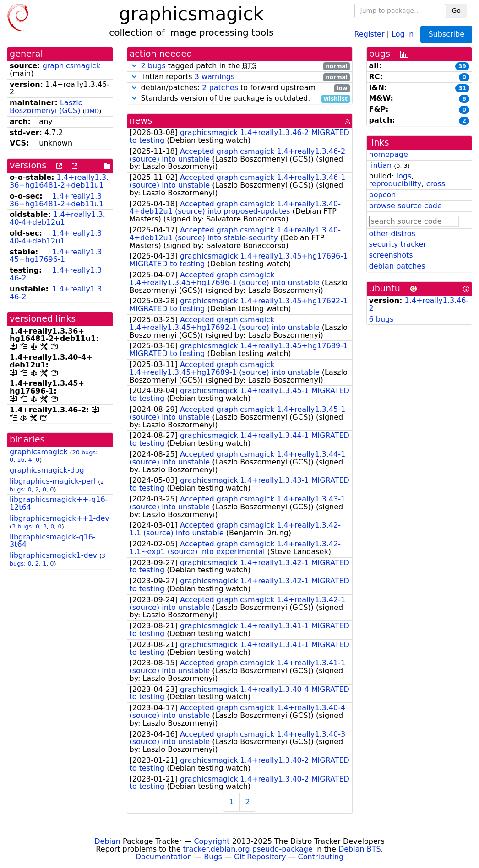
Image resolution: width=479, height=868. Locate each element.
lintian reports (240, 77)
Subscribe (446, 34)
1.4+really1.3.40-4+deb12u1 (57, 218)
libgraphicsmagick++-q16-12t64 (59, 503)
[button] (134, 66)
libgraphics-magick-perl (53, 481)
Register (370, 34)
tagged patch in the (240, 66)
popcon (383, 195)
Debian (107, 841)
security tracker (398, 244)
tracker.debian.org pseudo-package (248, 849)
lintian (381, 165)
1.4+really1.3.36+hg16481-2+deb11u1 (59, 181)
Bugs (213, 857)
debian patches (397, 266)
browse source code (406, 206)
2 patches (220, 88)
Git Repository (260, 857)
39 (462, 66)
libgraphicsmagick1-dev (53, 555)
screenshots (391, 255)
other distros (392, 234)
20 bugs (84, 452)
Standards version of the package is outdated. (240, 99)
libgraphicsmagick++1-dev (60, 518)
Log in (403, 34)
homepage (389, 154)
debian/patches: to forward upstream (240, 88)
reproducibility (395, 184)
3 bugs (22, 526)
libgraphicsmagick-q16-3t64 (53, 541)
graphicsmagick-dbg (47, 470)
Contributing (321, 857)
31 (462, 88)
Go (456, 11)
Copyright (212, 841)
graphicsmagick (71, 66)
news (141, 121)
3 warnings (215, 77)
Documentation (164, 857)
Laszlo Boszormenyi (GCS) (46, 107)
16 (21, 460)
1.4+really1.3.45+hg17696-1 (57, 256)
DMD (92, 111)
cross (436, 184)
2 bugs (153, 66)
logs (404, 176)
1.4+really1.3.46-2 (57, 274)
